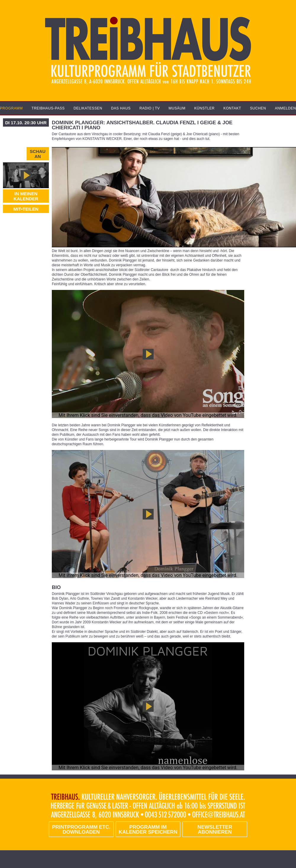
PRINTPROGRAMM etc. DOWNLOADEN (81, 830)
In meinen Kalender (26, 196)
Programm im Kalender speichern (148, 830)
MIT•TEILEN (26, 209)
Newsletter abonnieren (215, 830)
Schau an (38, 154)
